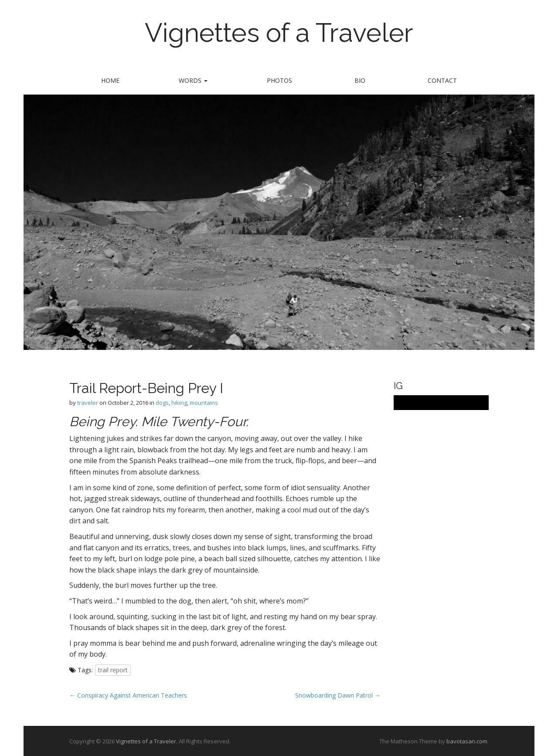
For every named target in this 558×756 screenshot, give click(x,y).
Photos (279, 80)
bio (360, 80)
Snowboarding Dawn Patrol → (338, 695)
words (193, 80)
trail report (113, 670)
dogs (162, 403)
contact (442, 80)
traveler (88, 403)
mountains (204, 403)
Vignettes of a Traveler (279, 33)
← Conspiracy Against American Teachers (128, 695)
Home (110, 80)
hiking (179, 403)
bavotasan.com (467, 741)
